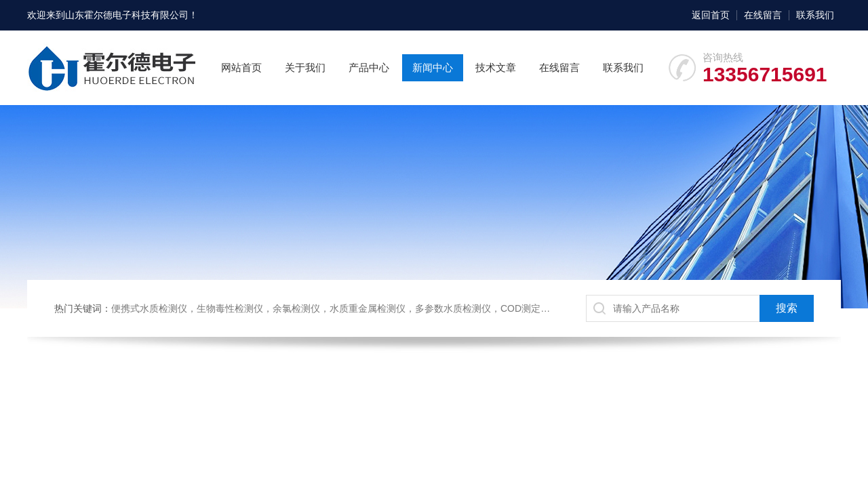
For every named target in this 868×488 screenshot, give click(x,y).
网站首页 (241, 67)
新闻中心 (433, 67)
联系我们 (815, 15)
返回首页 (711, 15)
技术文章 (496, 67)
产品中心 (369, 67)
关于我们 (305, 67)
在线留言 (763, 15)
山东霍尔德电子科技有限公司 (127, 15)
